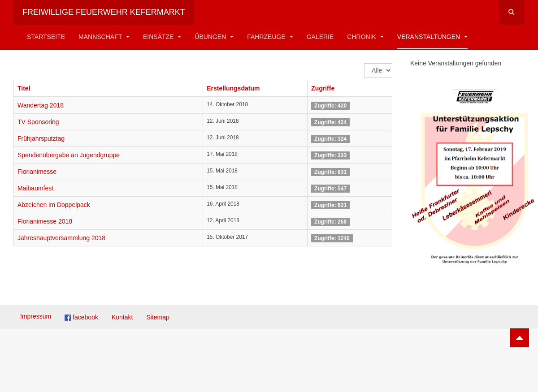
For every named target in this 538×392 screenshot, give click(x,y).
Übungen (214, 37)
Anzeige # (364, 63)
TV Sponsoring (38, 122)
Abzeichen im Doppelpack (54, 205)
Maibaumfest (35, 188)
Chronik (365, 37)
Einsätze (162, 37)
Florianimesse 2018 (45, 221)
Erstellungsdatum (233, 88)
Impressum (36, 316)
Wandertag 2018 (41, 105)
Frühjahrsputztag (41, 138)
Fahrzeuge (270, 37)
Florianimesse (37, 172)
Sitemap (158, 317)
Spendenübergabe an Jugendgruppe (69, 155)
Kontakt (122, 317)
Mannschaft (104, 37)
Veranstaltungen (432, 37)
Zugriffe (323, 88)
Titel (24, 88)
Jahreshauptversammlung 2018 (61, 238)
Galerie (320, 37)
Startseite (46, 37)
